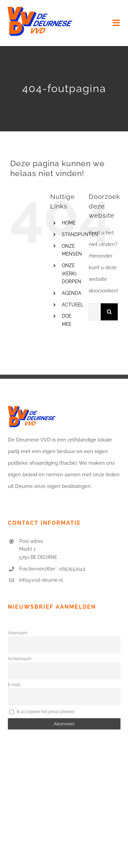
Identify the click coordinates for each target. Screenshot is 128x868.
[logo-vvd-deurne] (40, 9)
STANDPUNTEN (80, 234)
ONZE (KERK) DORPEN (72, 274)
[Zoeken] (109, 312)
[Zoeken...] (95, 312)
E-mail (14, 685)
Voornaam (18, 633)
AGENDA (72, 293)
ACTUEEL (73, 305)
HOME (69, 223)
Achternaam (20, 659)
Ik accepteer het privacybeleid (42, 711)
